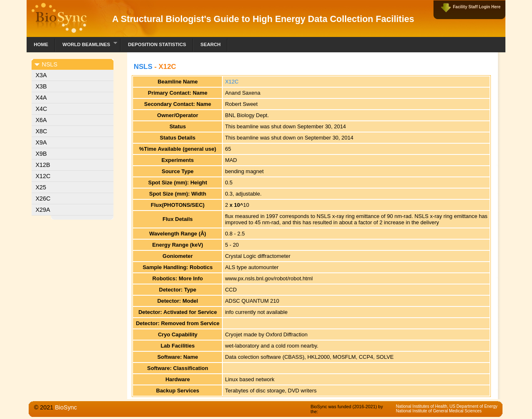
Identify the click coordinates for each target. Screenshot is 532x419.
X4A (41, 98)
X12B (43, 165)
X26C (43, 198)
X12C (43, 176)
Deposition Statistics (157, 44)
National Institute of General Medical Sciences (439, 411)
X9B (41, 154)
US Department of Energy (473, 406)
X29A (43, 210)
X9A (41, 142)
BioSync (66, 407)
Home (41, 44)
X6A (41, 120)
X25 (41, 187)
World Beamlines (86, 43)
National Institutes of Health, (423, 406)
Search (211, 44)
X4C (42, 109)
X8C (42, 131)
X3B (41, 86)
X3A (41, 75)
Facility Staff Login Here (477, 7)
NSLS (143, 67)
